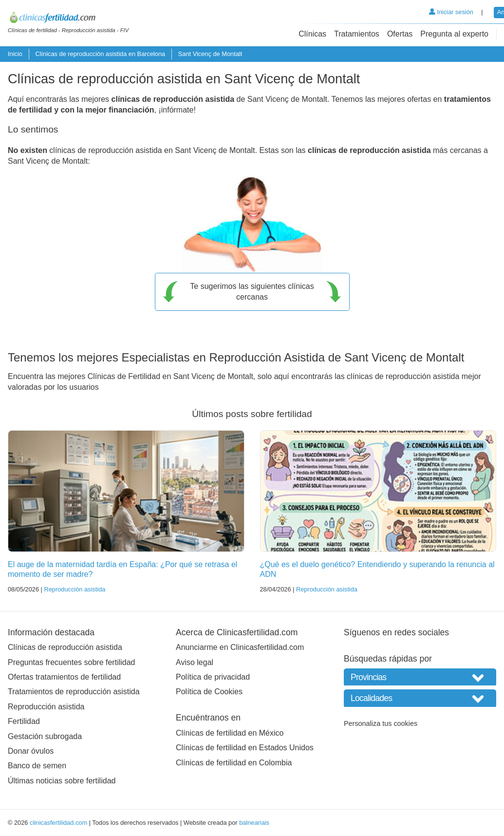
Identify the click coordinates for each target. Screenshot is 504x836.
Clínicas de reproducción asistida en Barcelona (100, 54)
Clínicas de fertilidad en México (230, 733)
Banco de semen (37, 766)
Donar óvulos (31, 751)
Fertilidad (24, 721)
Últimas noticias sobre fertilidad (62, 781)
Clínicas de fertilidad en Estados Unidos (245, 748)
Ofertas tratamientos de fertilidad (64, 677)
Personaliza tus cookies (381, 723)
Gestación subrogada (45, 736)
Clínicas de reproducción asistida (65, 647)
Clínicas (312, 34)
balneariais (254, 823)
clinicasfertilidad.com (58, 823)
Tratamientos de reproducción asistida (74, 692)
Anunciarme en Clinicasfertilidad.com (240, 647)
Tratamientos (357, 34)
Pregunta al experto (454, 34)
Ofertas (400, 34)
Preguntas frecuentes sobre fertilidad (71, 662)
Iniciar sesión (451, 12)
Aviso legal (195, 662)
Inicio (15, 54)
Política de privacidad (213, 677)
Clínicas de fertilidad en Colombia (234, 763)
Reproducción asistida (75, 589)
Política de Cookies (209, 692)
